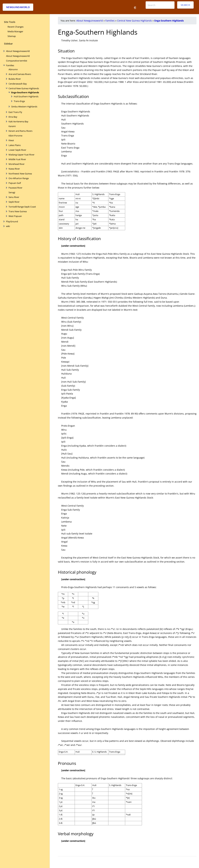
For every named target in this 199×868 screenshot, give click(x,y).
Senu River (14, 197)
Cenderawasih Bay (18, 84)
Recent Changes (16, 27)
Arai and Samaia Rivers (20, 74)
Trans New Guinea (18, 211)
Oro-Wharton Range (19, 178)
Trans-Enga (19, 101)
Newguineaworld (18, 7)
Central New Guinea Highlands (24, 88)
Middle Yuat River (17, 159)
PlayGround (12, 221)
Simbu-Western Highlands (24, 107)
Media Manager (15, 31)
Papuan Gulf (15, 183)
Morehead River (17, 164)
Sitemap (12, 36)
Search (185, 5)
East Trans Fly (15, 112)
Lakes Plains (15, 145)
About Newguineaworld (18, 51)
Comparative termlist (17, 61)
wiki (8, 226)
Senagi (12, 192)
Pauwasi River (15, 188)
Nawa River (14, 169)
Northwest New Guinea (20, 174)
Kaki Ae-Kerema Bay (18, 121)
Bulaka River (15, 79)
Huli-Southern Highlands (26, 96)
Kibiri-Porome (15, 136)
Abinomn (13, 69)
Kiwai (11, 140)
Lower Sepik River (17, 150)
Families (10, 65)
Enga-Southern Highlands (25, 92)
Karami (12, 126)
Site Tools (10, 22)
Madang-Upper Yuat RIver (21, 155)
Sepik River (14, 202)
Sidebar (8, 44)
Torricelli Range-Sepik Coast (22, 207)
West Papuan (15, 216)
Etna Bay (13, 117)
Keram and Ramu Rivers (20, 131)
